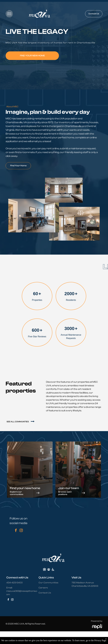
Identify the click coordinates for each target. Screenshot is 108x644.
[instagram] (21, 531)
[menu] (9, 14)
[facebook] (16, 531)
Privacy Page (100, 640)
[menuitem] (50, 583)
